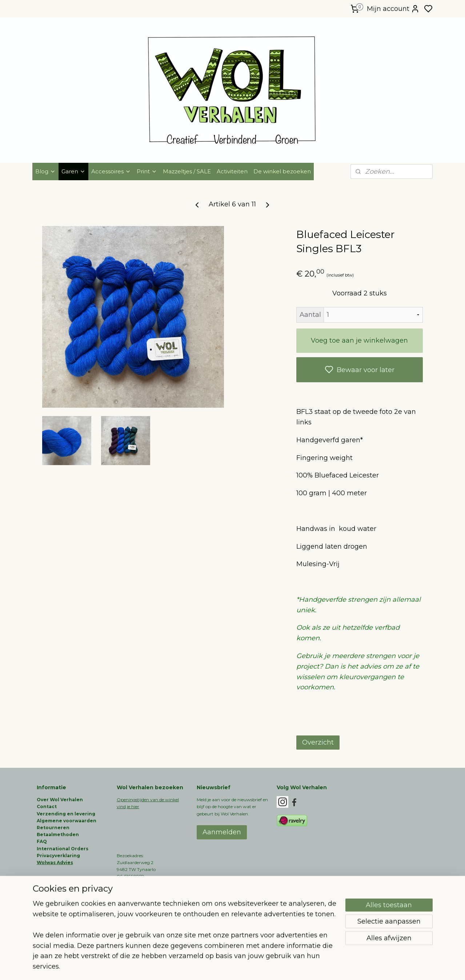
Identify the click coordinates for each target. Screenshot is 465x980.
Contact (47, 806)
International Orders (63, 849)
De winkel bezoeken (282, 171)
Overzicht (318, 742)
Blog (45, 171)
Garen (73, 171)
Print (147, 171)
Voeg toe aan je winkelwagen (360, 340)
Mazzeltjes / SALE (187, 171)
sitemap (256, 967)
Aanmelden (222, 832)
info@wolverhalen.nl (139, 904)
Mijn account (393, 9)
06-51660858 (131, 876)
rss (269, 967)
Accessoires (111, 171)
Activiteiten (232, 171)
